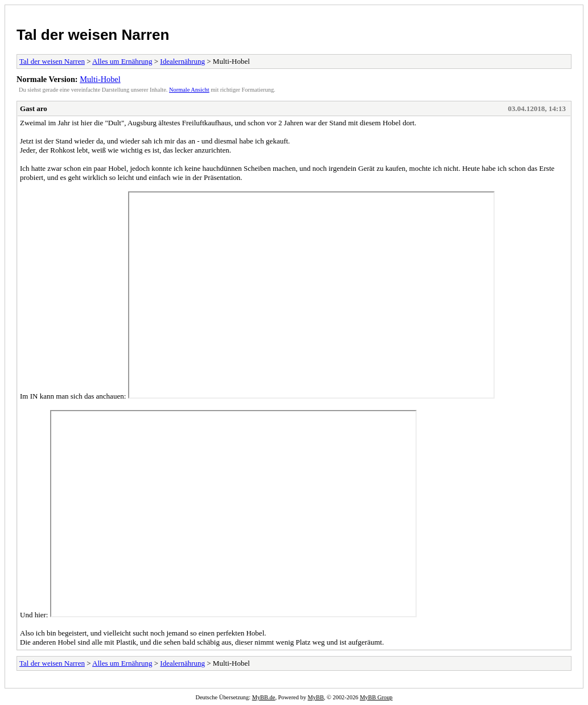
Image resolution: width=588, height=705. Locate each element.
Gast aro (34, 108)
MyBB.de (264, 697)
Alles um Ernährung (122, 61)
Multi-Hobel (100, 79)
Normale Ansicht (189, 90)
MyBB (316, 697)
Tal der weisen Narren (93, 35)
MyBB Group (376, 697)
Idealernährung (182, 61)
